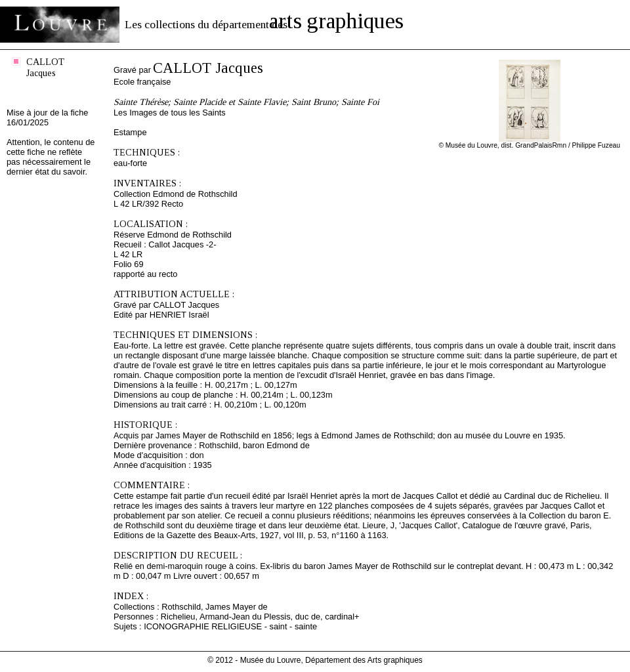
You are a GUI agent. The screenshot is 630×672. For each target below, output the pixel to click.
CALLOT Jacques (45, 67)
